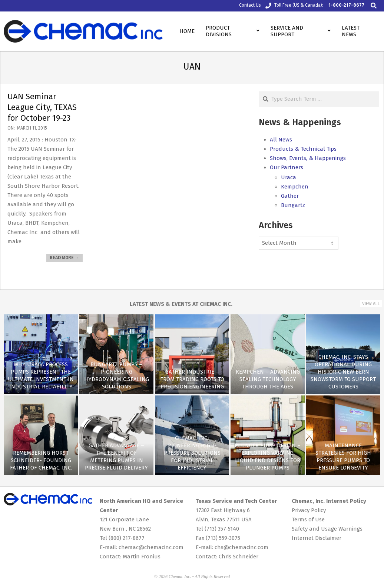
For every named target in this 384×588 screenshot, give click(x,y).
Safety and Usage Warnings (327, 529)
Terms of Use (308, 519)
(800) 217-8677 (127, 538)
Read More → (64, 258)
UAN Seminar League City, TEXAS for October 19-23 (42, 107)
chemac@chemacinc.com (151, 547)
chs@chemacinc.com (241, 547)
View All (371, 304)
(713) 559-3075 (223, 538)
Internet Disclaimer (317, 538)
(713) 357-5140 (222, 529)
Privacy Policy (309, 510)
